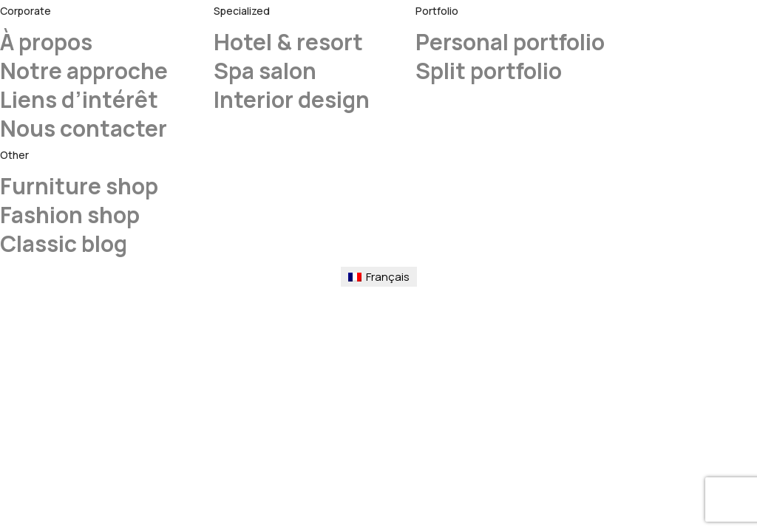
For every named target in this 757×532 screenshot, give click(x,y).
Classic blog (64, 243)
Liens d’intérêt (79, 99)
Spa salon (265, 71)
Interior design (292, 99)
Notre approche (84, 71)
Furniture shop (79, 186)
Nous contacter (84, 128)
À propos (46, 42)
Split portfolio (489, 71)
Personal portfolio (510, 42)
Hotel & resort (288, 42)
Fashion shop (70, 215)
